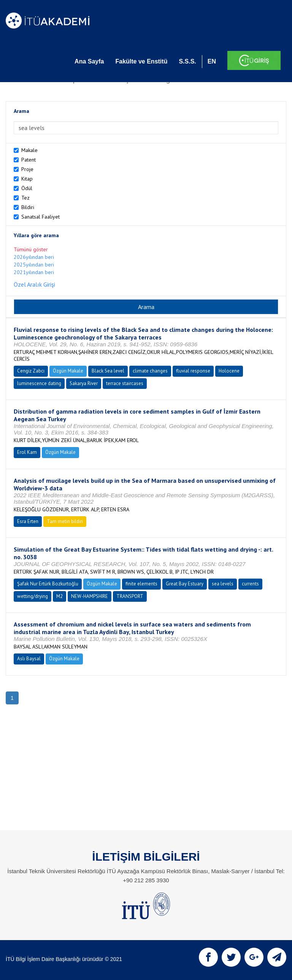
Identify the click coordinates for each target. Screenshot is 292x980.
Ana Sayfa (89, 61)
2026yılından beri (34, 257)
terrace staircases (125, 383)
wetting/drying (33, 596)
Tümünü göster (31, 249)
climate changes (150, 371)
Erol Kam (27, 452)
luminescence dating (39, 383)
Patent (29, 160)
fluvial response (193, 371)
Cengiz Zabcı (31, 371)
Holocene (229, 371)
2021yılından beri (34, 272)
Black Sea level (108, 371)
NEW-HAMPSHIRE (90, 596)
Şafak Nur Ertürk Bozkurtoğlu (48, 584)
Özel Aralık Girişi (34, 284)
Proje (27, 169)
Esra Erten (28, 521)
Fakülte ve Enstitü (141, 61)
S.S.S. (187, 61)
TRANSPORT (130, 596)
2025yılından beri (34, 265)
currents (250, 584)
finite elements (141, 584)
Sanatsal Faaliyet (40, 217)
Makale (29, 150)
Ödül (27, 188)
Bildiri (28, 207)
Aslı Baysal (29, 659)
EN (212, 61)
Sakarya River (84, 383)
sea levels (223, 584)
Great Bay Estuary (185, 584)
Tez (25, 198)
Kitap (27, 179)
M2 (60, 596)
